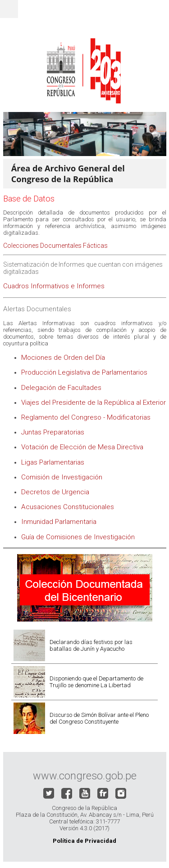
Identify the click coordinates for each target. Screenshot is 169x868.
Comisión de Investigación (62, 477)
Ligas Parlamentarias (53, 462)
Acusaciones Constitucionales (68, 507)
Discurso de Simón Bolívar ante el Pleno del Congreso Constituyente (99, 718)
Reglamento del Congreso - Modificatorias (86, 417)
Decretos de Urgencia (55, 492)
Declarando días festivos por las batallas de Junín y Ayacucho (91, 645)
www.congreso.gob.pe (85, 776)
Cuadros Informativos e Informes (54, 286)
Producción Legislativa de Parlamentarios (84, 372)
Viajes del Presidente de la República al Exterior (94, 403)
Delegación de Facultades (62, 388)
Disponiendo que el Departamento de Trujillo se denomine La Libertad (96, 682)
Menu (9, 9)
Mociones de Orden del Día (63, 358)
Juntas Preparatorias (53, 432)
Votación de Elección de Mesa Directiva (82, 447)
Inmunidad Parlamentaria (59, 522)
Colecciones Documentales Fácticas (55, 246)
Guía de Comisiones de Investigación (78, 537)
